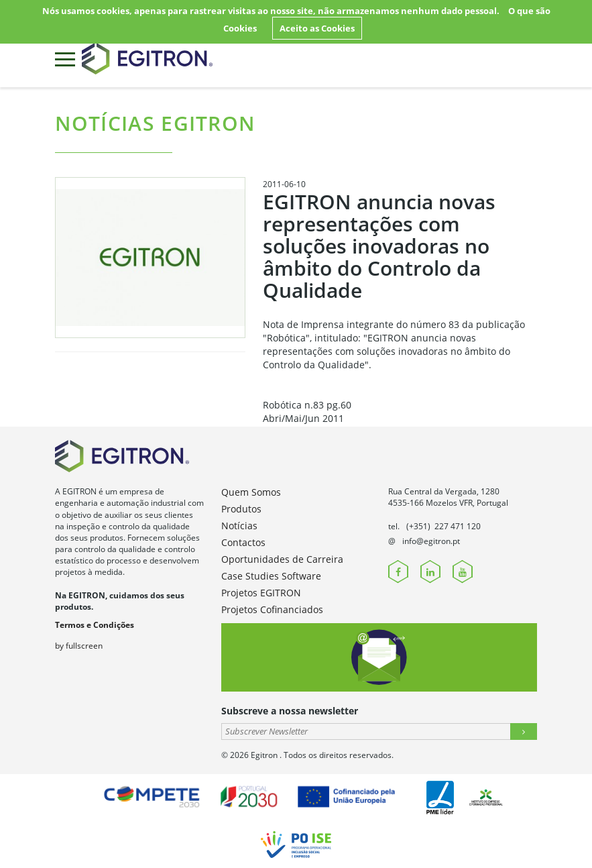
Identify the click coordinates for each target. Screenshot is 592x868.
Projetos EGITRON (261, 593)
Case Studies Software (271, 576)
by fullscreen (79, 646)
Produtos (241, 509)
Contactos (243, 542)
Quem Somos (251, 492)
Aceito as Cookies (317, 28)
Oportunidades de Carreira (282, 559)
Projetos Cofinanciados (272, 609)
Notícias (239, 526)
